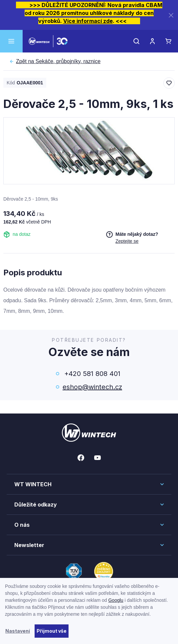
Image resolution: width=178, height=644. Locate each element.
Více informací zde (88, 21)
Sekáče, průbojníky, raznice (58, 61)
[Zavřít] (171, 15)
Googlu (116, 600)
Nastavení (18, 631)
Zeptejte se (127, 241)
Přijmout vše (52, 631)
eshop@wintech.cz (92, 387)
